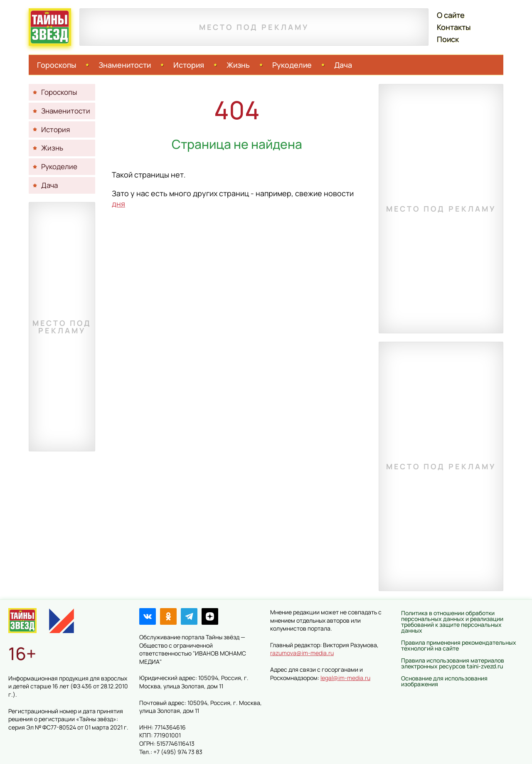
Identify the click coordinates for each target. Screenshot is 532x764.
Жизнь (238, 65)
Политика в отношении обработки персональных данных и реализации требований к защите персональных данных (452, 622)
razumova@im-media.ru (302, 653)
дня (118, 204)
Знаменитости (125, 65)
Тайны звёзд (50, 27)
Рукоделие (292, 65)
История (189, 65)
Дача (343, 65)
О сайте (451, 15)
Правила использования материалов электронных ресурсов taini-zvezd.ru (453, 663)
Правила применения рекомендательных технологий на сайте (459, 645)
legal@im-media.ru (345, 678)
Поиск (448, 39)
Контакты (454, 27)
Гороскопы (57, 65)
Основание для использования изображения (444, 681)
